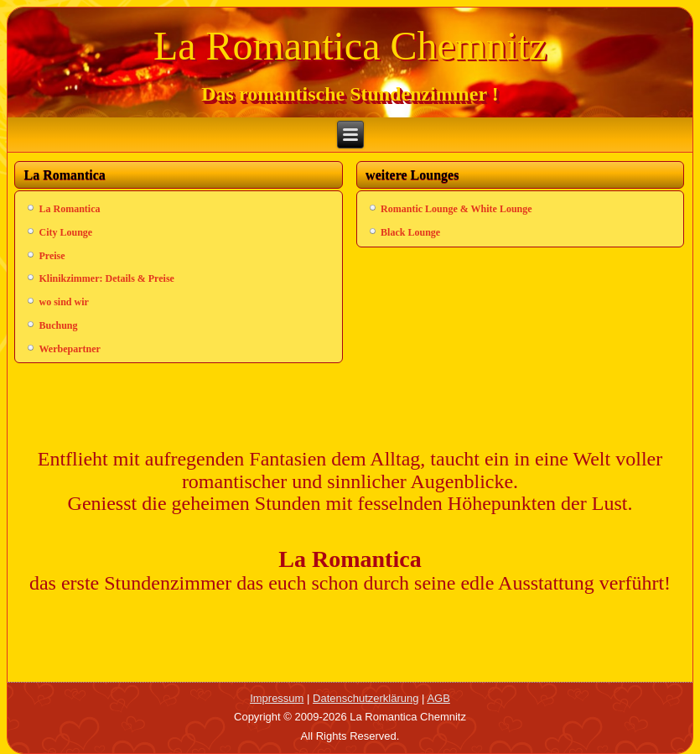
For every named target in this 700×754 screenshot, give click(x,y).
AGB (438, 698)
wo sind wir (63, 302)
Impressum (277, 698)
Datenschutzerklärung (366, 698)
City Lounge (65, 232)
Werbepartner (69, 349)
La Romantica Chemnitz (350, 46)
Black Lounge (410, 232)
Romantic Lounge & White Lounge (456, 209)
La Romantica (69, 209)
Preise (52, 256)
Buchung (58, 325)
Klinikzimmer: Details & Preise (106, 278)
